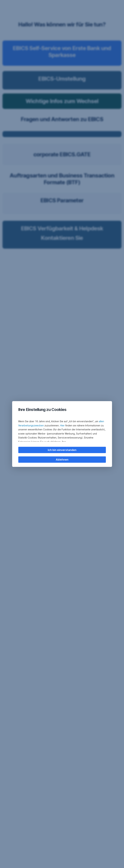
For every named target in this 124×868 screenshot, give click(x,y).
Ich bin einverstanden (62, 450)
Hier (62, 425)
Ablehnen (62, 460)
